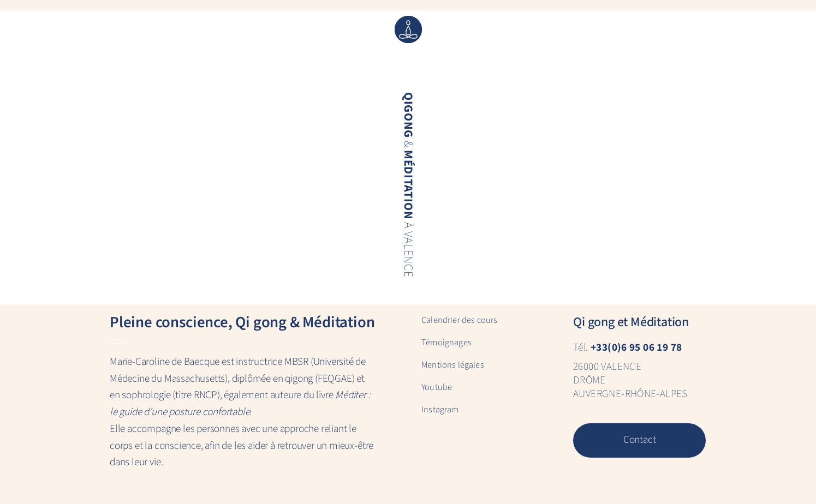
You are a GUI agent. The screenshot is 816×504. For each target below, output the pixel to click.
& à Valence (407, 185)
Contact (640, 440)
